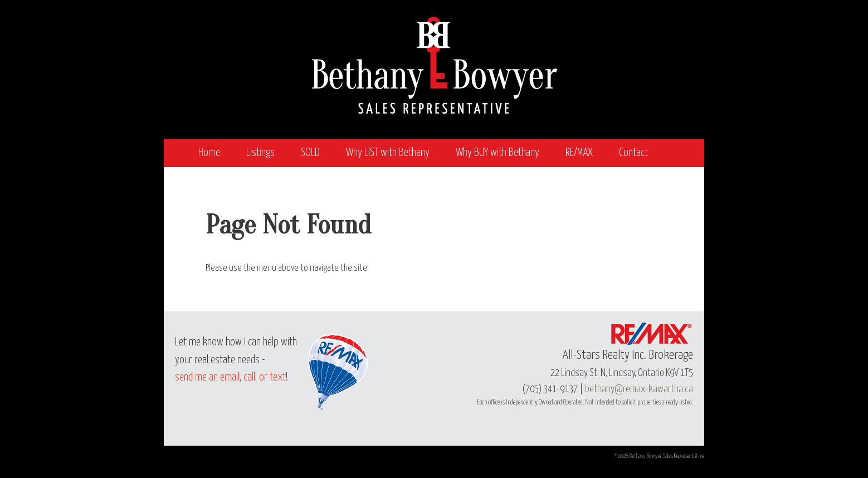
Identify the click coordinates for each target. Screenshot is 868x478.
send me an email (207, 377)
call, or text (265, 377)
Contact (633, 153)
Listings (260, 153)
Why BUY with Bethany (498, 153)
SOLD (310, 153)
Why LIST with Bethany (388, 153)
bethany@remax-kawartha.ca (639, 389)
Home (209, 153)
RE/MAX (579, 153)
